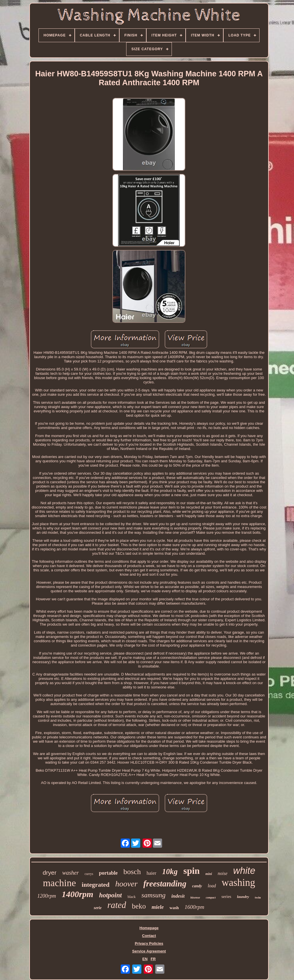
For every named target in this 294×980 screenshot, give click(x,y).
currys (89, 874)
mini (209, 874)
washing (238, 883)
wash (174, 908)
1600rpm (194, 907)
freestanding (165, 884)
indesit (178, 896)
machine (59, 883)
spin (192, 871)
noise (223, 873)
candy (197, 886)
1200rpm (47, 896)
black (132, 897)
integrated (96, 885)
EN (145, 959)
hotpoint (111, 895)
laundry (243, 897)
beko (139, 906)
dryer (50, 873)
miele (157, 907)
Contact (149, 936)
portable (108, 873)
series (226, 896)
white (244, 871)
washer (70, 873)
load (212, 886)
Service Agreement (149, 951)
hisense (195, 897)
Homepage (149, 928)
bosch (132, 872)
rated (117, 905)
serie (98, 908)
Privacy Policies (149, 943)
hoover (126, 884)
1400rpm (78, 894)
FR (153, 959)
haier (151, 873)
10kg (170, 872)
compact (211, 897)
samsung (153, 895)
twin (258, 897)
